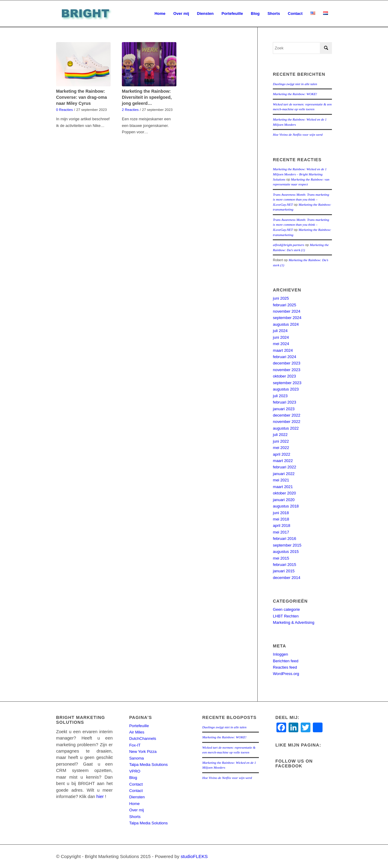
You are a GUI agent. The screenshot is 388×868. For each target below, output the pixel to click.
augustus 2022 (286, 428)
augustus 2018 (286, 506)
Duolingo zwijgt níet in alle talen (295, 84)
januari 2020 (284, 500)
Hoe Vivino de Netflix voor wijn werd (298, 135)
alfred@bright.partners (288, 245)
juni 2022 (281, 441)
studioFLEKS (194, 856)
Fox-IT (135, 745)
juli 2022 (280, 435)
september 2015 (287, 545)
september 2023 (287, 383)
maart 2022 (283, 461)
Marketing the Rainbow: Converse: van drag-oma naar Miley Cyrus (82, 97)
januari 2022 (284, 474)
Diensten (137, 797)
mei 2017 (281, 532)
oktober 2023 (284, 376)
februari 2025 (284, 305)
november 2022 (286, 422)
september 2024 (287, 318)
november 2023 (286, 370)
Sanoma (136, 758)
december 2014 (286, 578)
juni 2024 (281, 337)
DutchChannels (143, 738)
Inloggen (280, 654)
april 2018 (281, 525)
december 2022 (286, 415)
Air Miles (137, 732)
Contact (136, 784)
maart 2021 (283, 487)
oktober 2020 (284, 493)
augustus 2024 (286, 324)
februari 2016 (284, 539)
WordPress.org (286, 674)
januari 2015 (284, 571)
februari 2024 (284, 357)
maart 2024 (283, 350)
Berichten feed (286, 661)
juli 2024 (280, 331)
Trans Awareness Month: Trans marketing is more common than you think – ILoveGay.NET (301, 200)
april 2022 (281, 454)
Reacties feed (285, 667)
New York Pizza (143, 752)
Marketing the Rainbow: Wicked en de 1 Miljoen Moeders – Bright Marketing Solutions (300, 174)
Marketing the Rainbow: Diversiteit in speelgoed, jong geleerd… (147, 97)
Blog (133, 778)
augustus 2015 (286, 552)
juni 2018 (281, 513)
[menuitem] (160, 14)
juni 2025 (281, 298)
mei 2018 (281, 519)
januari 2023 (284, 409)
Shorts (135, 817)
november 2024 (286, 311)
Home (134, 804)
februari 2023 (284, 402)
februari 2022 (284, 467)
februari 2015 (284, 565)
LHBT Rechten (286, 616)
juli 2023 (280, 396)
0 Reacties (64, 110)
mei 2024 (281, 344)
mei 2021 (281, 480)
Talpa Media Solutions (148, 765)
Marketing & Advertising (294, 622)
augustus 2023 (286, 389)
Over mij (136, 810)
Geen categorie (286, 609)
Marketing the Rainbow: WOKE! (295, 94)
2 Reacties (130, 110)
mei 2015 (281, 558)
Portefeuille (139, 726)
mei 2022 (281, 448)
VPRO (135, 771)
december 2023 (286, 363)
